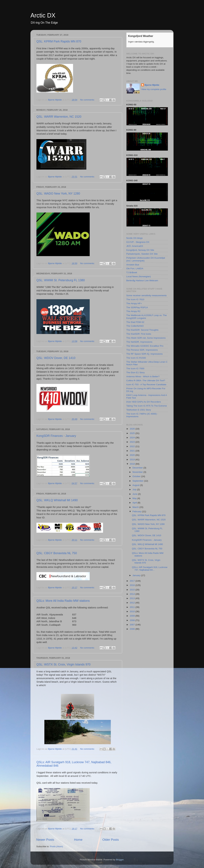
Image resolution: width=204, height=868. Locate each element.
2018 (133, 464)
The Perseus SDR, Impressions (142, 350)
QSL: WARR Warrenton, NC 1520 (59, 117)
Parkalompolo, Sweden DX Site (142, 254)
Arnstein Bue (133, 265)
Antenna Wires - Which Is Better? (143, 377)
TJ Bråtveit (132, 272)
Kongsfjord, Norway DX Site (140, 250)
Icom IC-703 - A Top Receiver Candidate (146, 384)
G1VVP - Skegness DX (138, 242)
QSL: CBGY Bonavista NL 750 (57, 553)
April (135, 503)
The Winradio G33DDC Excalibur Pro (145, 346)
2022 (133, 446)
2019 (133, 460)
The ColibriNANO (135, 326)
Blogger (120, 860)
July (135, 489)
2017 (133, 581)
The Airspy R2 (133, 311)
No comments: (88, 100)
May (135, 498)
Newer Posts (45, 840)
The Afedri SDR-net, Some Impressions (146, 338)
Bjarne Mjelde (152, 85)
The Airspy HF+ (134, 303)
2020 (133, 455)
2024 (133, 438)
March (136, 507)
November (138, 472)
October (137, 476)
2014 (133, 594)
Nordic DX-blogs (134, 238)
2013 (133, 598)
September (138, 481)
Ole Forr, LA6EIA (135, 269)
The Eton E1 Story (135, 373)
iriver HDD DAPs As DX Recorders (144, 402)
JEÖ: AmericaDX (135, 246)
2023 (133, 442)
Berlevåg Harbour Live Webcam (142, 280)
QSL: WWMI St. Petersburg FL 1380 (61, 280)
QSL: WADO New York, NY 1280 (58, 194)
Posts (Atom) (57, 846)
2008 (133, 620)
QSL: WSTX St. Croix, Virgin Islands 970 (63, 664)
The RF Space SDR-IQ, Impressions (144, 354)
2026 (133, 429)
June (135, 494)
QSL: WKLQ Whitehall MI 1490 (57, 500)
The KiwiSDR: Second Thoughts (142, 330)
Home (78, 840)
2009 (133, 616)
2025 (133, 433)
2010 (133, 611)
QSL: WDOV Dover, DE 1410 (56, 358)
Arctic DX (43, 15)
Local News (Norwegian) (139, 276)
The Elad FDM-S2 (135, 322)
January (137, 575)
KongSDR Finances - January (56, 436)
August (136, 485)
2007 (133, 625)
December (138, 468)
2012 (133, 603)
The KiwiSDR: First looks (139, 334)
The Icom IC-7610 (135, 299)
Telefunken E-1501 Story (139, 410)
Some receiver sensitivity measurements (146, 295)
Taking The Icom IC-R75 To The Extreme (147, 406)
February (137, 511)
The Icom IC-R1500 (136, 358)
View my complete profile (154, 89)
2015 (133, 590)
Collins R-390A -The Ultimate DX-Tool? (146, 380)
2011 (133, 607)
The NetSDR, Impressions (139, 342)
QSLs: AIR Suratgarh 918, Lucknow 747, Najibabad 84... (150, 569)
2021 (133, 451)
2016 (133, 585)
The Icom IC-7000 (135, 369)
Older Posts (111, 840)
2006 (133, 629)
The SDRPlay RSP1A (137, 307)
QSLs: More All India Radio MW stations (63, 601)
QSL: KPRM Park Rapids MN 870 (59, 41)
